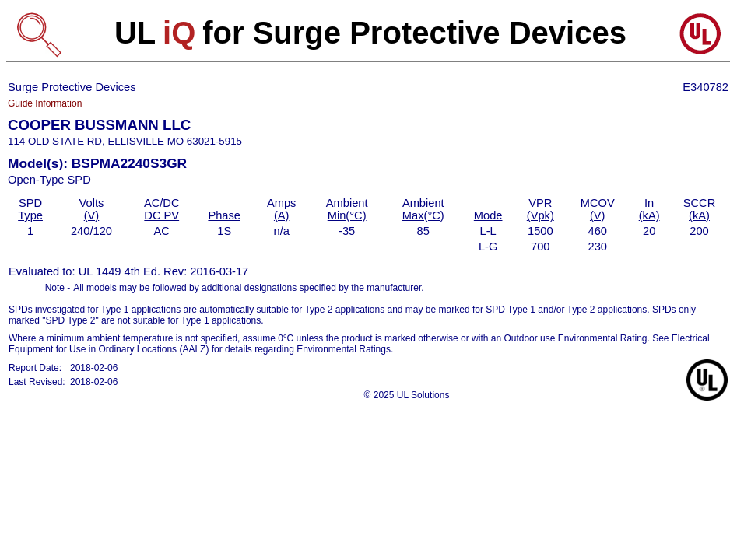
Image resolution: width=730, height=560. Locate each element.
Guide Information (45, 103)
